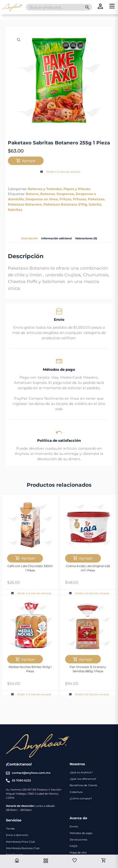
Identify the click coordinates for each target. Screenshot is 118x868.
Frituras (80, 199)
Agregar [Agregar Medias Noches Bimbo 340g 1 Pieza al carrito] (25, 659)
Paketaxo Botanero (25, 204)
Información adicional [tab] (56, 239)
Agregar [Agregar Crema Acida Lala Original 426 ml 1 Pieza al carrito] (83, 558)
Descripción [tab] (30, 239)
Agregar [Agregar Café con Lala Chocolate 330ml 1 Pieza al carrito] (25, 558)
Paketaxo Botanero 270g (65, 204)
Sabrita (95, 204)
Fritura (65, 199)
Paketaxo (96, 199)
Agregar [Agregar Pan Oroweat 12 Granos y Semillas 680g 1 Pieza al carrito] (83, 659)
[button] (19, 39)
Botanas (48, 194)
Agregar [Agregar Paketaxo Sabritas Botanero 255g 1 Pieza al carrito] (26, 161)
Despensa (65, 194)
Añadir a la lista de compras (60, 172)
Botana (32, 194)
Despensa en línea (42, 199)
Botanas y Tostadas (45, 189)
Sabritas (15, 210)
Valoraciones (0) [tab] (86, 239)
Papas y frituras (77, 189)
